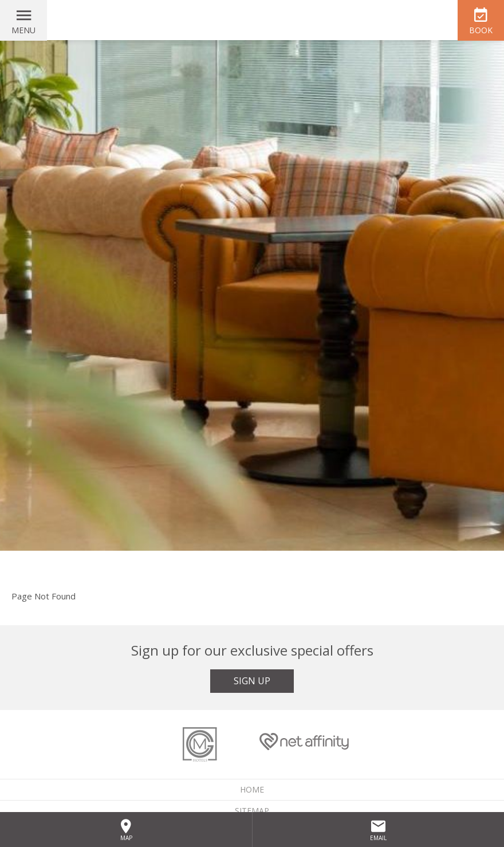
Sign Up (252, 681)
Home (252, 789)
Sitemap (252, 811)
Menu (23, 30)
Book (481, 30)
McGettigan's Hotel (252, 20)
